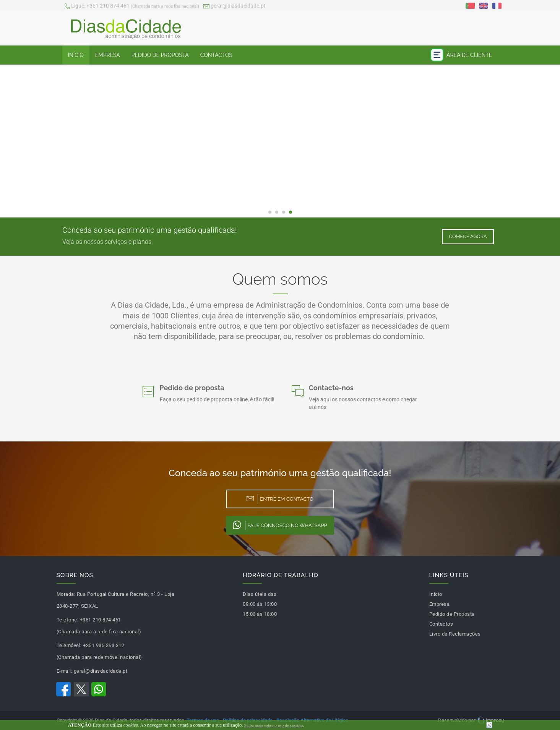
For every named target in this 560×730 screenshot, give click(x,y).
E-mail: (65, 671)
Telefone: (68, 620)
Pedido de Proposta (160, 55)
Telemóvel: (69, 645)
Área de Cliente (461, 55)
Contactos (216, 55)
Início (76, 55)
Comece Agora (468, 236)
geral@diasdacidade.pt (235, 6)
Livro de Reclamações (455, 634)
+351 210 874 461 (132, 6)
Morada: (66, 594)
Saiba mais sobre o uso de (274, 725)
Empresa (108, 55)
